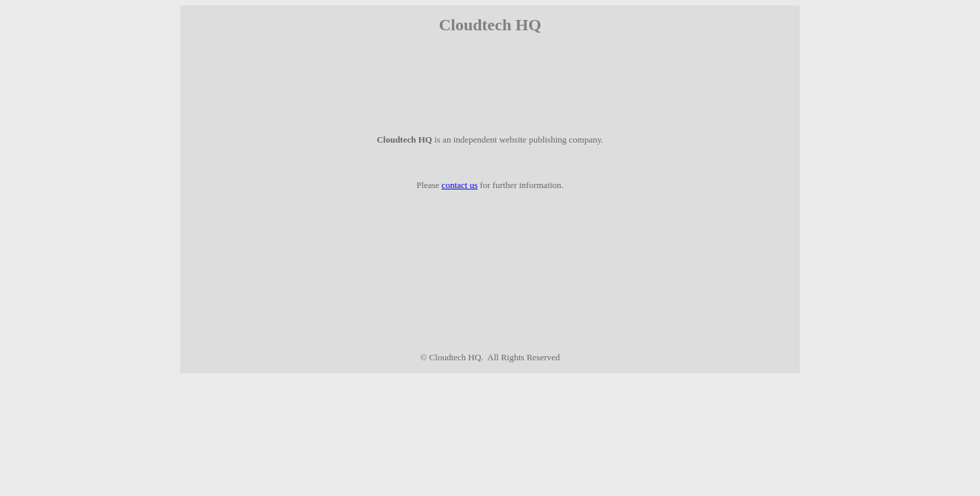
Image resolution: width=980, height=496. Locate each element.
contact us (460, 185)
